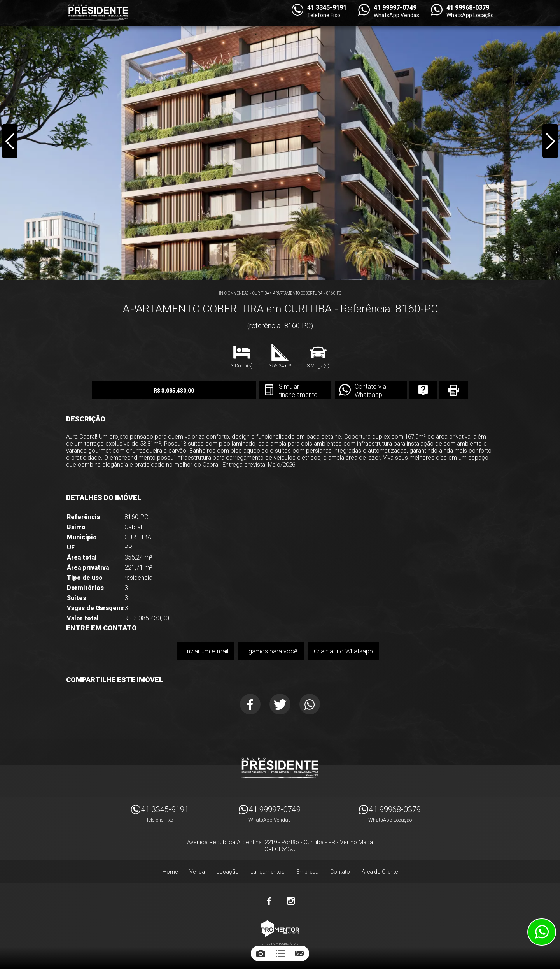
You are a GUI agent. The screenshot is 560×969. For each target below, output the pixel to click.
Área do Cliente (380, 872)
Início (225, 293)
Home (170, 872)
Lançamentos (268, 872)
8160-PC (334, 293)
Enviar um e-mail (206, 651)
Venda (197, 872)
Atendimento (542, 932)
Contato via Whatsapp (364, 391)
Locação (228, 872)
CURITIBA (261, 293)
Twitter (280, 705)
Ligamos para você (271, 651)
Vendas (241, 293)
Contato (340, 872)
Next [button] (550, 142)
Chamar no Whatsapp (343, 651)
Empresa (307, 872)
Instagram (291, 902)
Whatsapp (311, 705)
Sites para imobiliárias (280, 945)
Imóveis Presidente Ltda (280, 769)
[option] (280, 140)
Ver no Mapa (356, 843)
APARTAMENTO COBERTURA (298, 293)
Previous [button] (10, 142)
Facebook (249, 705)
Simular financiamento (291, 391)
